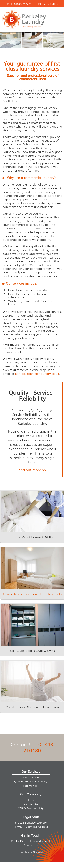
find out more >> (32, 470)
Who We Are (31, 804)
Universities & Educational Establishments (32, 594)
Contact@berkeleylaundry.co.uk (31, 841)
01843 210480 (23, 4)
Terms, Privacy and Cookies (31, 827)
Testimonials (31, 786)
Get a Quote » (48, 4)
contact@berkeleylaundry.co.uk (37, 373)
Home (31, 800)
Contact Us (31, 845)
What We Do (31, 777)
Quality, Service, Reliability (31, 781)
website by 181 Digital (31, 852)
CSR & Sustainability (31, 808)
